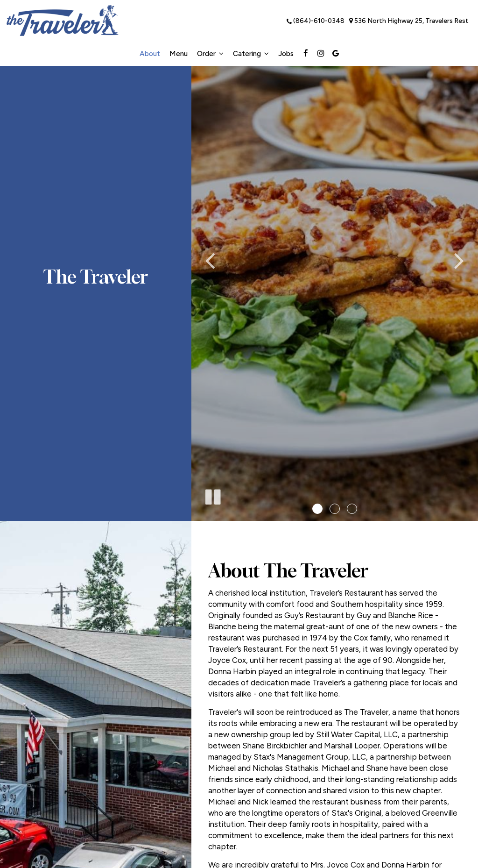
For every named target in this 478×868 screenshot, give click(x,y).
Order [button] (210, 53)
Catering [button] (251, 53)
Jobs (286, 53)
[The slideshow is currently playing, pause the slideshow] (212, 495)
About (150, 53)
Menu (179, 53)
